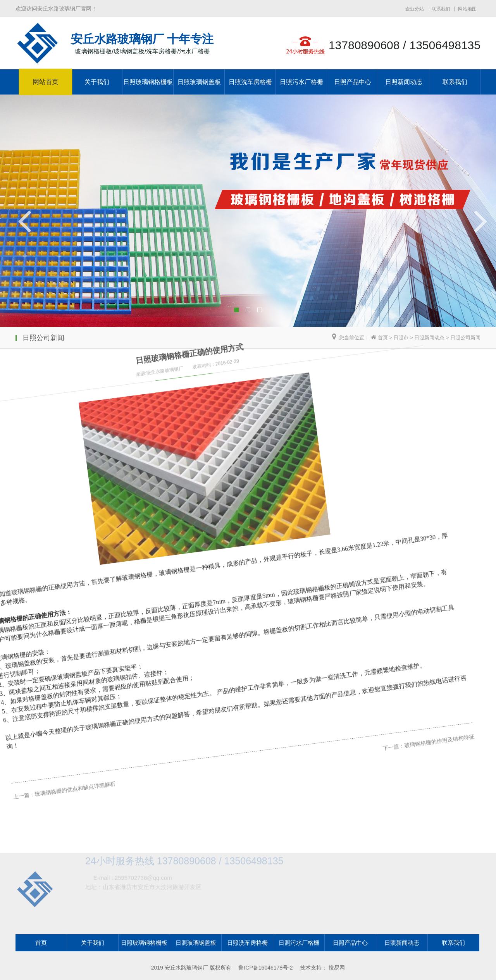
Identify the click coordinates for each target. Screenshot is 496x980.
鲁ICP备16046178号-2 (265, 968)
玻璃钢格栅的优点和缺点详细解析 (67, 775)
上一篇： (19, 794)
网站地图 (467, 9)
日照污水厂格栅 (301, 82)
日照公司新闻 (465, 338)
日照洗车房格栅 (250, 82)
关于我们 (97, 82)
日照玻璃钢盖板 (199, 82)
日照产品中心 (353, 82)
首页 (383, 338)
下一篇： (365, 655)
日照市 (401, 338)
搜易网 (337, 968)
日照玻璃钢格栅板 (148, 82)
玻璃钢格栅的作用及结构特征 (408, 638)
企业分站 (415, 9)
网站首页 (46, 82)
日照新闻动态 (404, 82)
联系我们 (441, 9)
